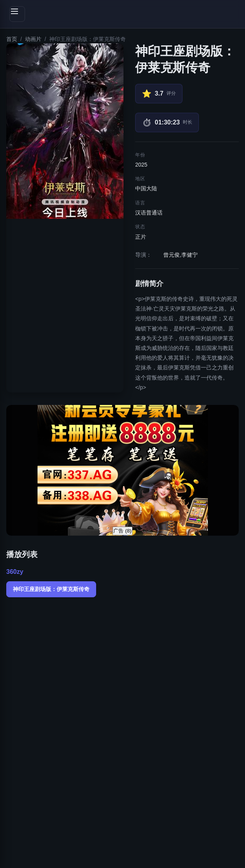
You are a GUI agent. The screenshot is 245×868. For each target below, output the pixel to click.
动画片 (33, 39)
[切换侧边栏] (17, 14)
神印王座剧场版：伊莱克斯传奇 (51, 589)
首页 (12, 39)
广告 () (122, 531)
